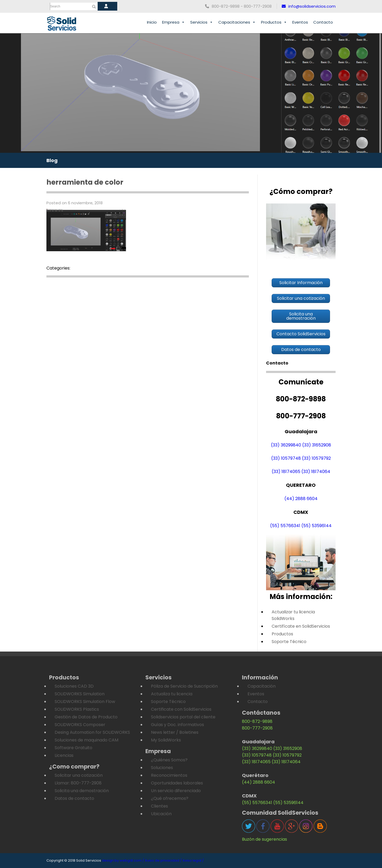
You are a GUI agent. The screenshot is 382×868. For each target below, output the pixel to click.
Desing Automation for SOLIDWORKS (92, 732)
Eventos (300, 22)
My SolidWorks (166, 740)
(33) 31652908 (317, 445)
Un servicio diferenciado (176, 791)
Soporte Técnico (289, 642)
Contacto (323, 22)
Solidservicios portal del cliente (183, 717)
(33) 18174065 (286, 472)
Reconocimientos (169, 775)
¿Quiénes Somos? (169, 760)
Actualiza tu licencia (172, 694)
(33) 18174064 (316, 472)
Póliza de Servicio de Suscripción (184, 686)
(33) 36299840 (286, 445)
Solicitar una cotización (79, 775)
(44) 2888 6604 (301, 499)
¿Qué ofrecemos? (170, 798)
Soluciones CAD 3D (74, 686)
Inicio (152, 22)
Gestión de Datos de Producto (86, 717)
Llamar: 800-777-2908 (78, 783)
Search (55, 6)
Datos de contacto (74, 798)
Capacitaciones (237, 22)
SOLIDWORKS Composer (80, 725)
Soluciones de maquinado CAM (86, 740)
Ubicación (161, 814)
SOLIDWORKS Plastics (77, 709)
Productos (274, 22)
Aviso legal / (193, 860)
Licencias (64, 755)
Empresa (173, 22)
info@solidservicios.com (309, 6)
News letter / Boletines (175, 732)
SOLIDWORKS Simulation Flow (85, 702)
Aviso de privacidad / (163, 860)
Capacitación (262, 686)
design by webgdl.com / (123, 860)
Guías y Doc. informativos (177, 725)
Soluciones (162, 768)
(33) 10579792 (316, 458)
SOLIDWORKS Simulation (80, 694)
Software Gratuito (73, 748)
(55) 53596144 (316, 526)
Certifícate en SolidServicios (301, 626)
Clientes (159, 806)
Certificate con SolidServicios (181, 709)
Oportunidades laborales (177, 783)
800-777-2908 (257, 728)
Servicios (202, 22)
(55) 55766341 (285, 526)
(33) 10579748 (286, 458)
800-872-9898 (257, 721)
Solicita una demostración (82, 791)
